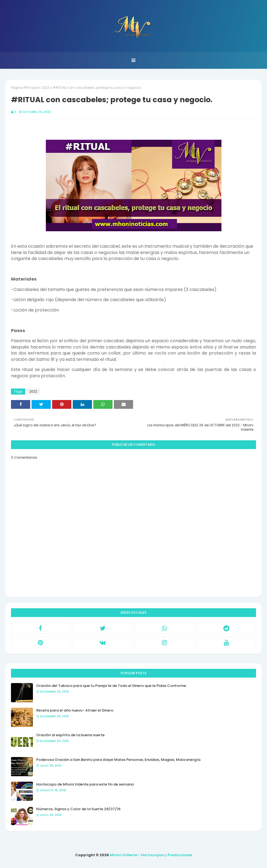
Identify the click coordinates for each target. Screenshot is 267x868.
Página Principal (25, 88)
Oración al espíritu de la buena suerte (70, 735)
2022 (45, 88)
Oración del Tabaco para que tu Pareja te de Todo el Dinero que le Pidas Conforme (111, 686)
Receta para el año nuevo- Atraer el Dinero (75, 710)
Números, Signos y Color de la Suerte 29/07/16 (78, 809)
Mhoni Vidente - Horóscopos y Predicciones (151, 855)
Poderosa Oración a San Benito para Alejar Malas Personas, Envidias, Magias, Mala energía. (119, 760)
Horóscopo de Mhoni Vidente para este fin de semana (85, 784)
